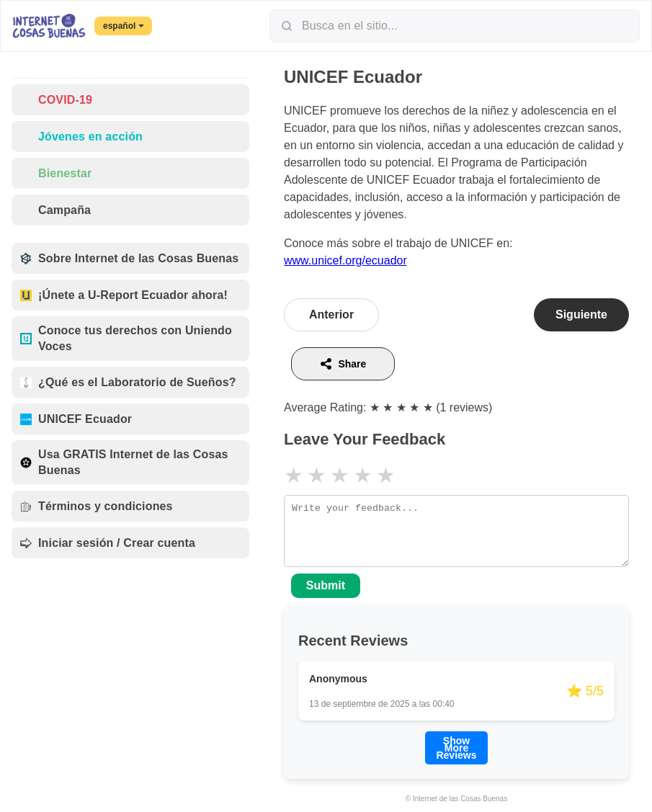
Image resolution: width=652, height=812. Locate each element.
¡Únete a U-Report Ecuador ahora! (124, 295)
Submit (326, 585)
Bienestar (56, 173)
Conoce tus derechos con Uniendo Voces (126, 338)
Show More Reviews (456, 748)
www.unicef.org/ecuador (345, 260)
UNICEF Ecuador (76, 419)
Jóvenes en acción (81, 137)
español (124, 26)
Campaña (55, 210)
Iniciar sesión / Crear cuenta (108, 543)
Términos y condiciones (97, 506)
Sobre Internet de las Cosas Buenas (129, 258)
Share (343, 364)
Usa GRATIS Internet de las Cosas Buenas (124, 462)
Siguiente (581, 314)
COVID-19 (56, 100)
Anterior (331, 314)
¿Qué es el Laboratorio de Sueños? (128, 382)
